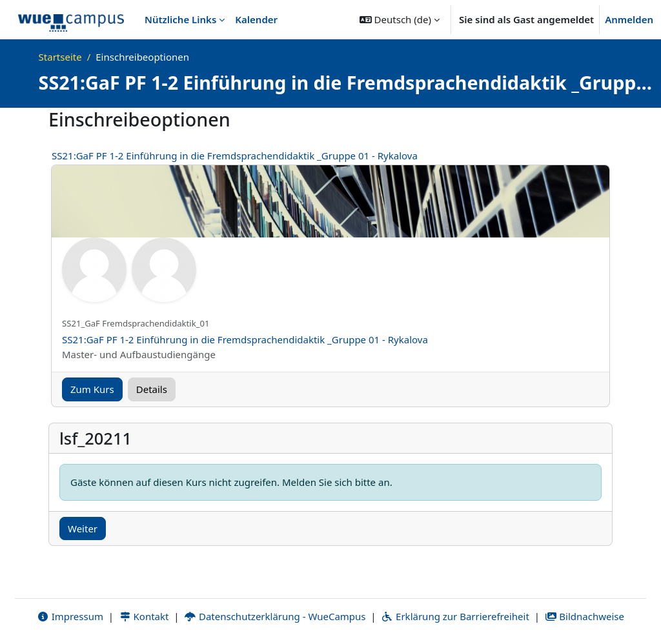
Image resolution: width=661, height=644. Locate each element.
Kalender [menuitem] (256, 19)
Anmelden (629, 19)
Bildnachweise (585, 616)
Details (152, 389)
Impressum (70, 616)
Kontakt (144, 616)
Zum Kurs (92, 389)
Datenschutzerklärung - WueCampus (275, 616)
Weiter (83, 528)
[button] (400, 19)
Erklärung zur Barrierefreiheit (455, 616)
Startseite (60, 57)
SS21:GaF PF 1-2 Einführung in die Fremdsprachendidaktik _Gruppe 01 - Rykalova (235, 156)
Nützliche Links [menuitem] (180, 19)
